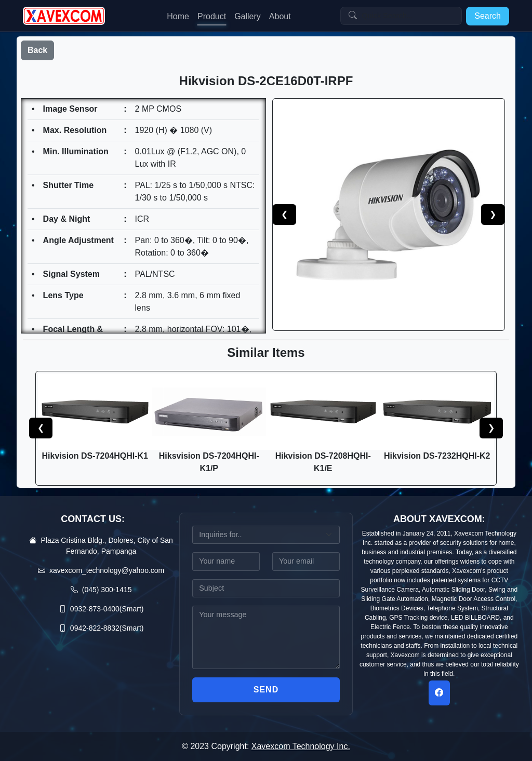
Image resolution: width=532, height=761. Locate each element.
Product (212, 16)
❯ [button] (491, 428)
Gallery (248, 16)
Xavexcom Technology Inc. (301, 746)
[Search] (401, 16)
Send (266, 690)
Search (488, 16)
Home (178, 16)
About (280, 16)
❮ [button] (41, 428)
